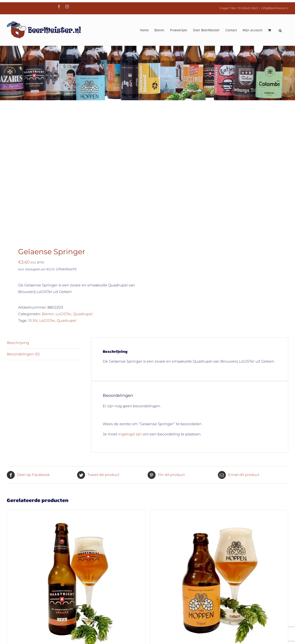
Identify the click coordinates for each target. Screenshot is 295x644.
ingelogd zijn (130, 306)
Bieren (48, 185)
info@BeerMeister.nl (275, 8)
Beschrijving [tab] (18, 214)
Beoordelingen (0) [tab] (23, 226)
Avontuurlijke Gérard (76, 527)
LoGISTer (63, 185)
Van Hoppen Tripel (219, 527)
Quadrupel (83, 185)
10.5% (33, 192)
